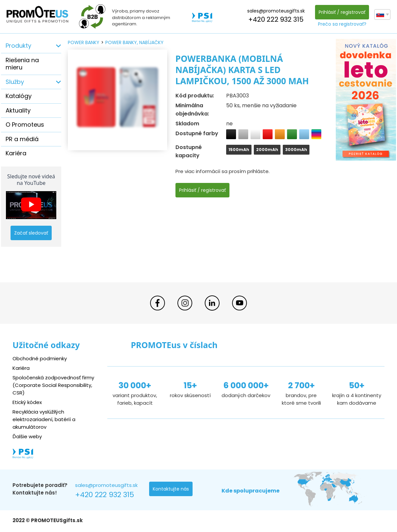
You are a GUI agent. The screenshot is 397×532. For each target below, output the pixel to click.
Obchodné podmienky (40, 359)
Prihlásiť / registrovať (342, 12)
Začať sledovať (31, 233)
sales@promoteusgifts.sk (276, 11)
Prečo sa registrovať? (342, 24)
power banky (84, 42)
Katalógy (19, 96)
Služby (15, 82)
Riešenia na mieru (22, 64)
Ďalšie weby (27, 436)
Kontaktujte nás (171, 489)
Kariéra (16, 153)
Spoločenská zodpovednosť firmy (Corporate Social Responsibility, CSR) (53, 385)
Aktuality (18, 110)
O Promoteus (25, 125)
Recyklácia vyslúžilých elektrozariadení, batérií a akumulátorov (44, 419)
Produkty (18, 46)
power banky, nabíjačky (134, 42)
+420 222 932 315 (276, 19)
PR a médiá (22, 139)
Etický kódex (27, 402)
